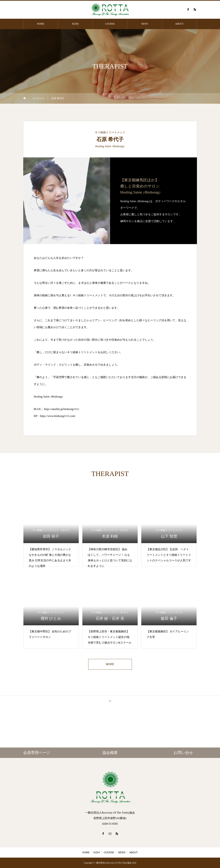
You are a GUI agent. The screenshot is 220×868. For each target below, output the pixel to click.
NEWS (145, 24)
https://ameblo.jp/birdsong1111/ (62, 409)
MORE (110, 664)
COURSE (110, 24)
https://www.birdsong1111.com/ (58, 416)
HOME (41, 24)
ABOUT (179, 24)
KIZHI (75, 24)
